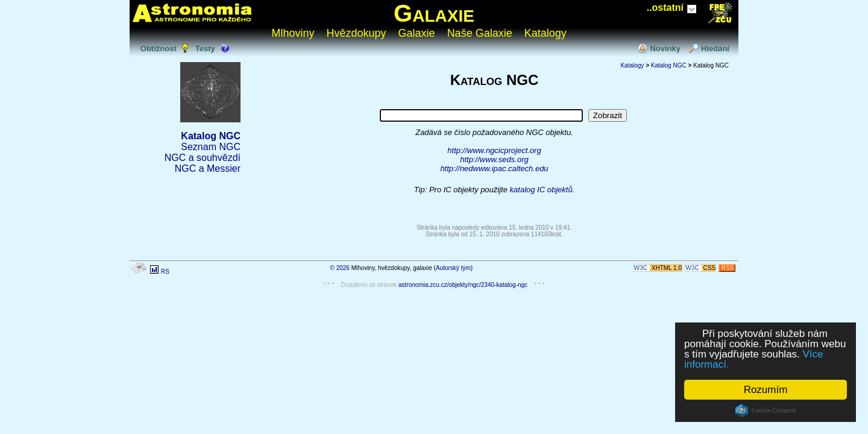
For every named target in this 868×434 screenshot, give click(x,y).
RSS (727, 268)
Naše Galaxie (480, 33)
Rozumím (766, 390)
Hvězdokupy (357, 33)
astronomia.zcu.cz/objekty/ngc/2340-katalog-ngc (463, 285)
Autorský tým (453, 268)
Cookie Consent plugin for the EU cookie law (766, 410)
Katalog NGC (211, 136)
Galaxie (434, 13)
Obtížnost (159, 49)
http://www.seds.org (494, 159)
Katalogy (546, 33)
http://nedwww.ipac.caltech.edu (494, 168)
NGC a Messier (208, 168)
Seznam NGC (211, 147)
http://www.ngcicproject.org (494, 150)
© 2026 (340, 268)
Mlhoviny (293, 33)
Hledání (715, 49)
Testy (205, 49)
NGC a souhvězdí (203, 158)
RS (165, 272)
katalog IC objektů (541, 190)
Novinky (665, 49)
